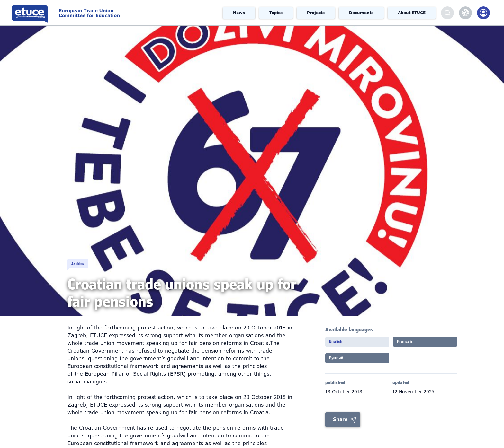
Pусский (343, 362)
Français (411, 344)
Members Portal (483, 13)
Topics (276, 13)
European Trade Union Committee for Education (95, 13)
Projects (316, 13)
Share (340, 424)
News (239, 13)
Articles (87, 257)
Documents (361, 13)
